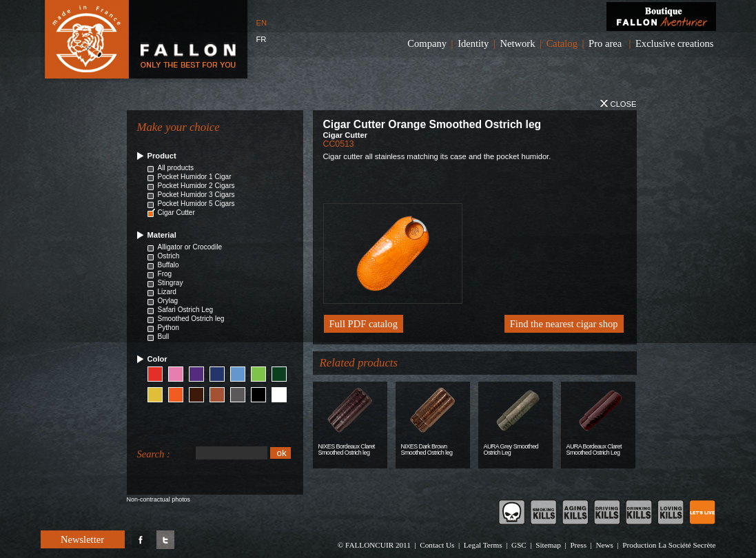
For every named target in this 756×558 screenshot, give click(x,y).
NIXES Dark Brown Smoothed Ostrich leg (427, 449)
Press (578, 545)
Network (518, 43)
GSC (519, 545)
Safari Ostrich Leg (186, 310)
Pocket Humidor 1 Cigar (195, 177)
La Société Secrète (687, 545)
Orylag (168, 301)
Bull (164, 337)
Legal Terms (483, 545)
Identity (473, 43)
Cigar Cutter (176, 213)
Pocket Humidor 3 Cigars (196, 195)
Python (168, 328)
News (604, 545)
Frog (165, 274)
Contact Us (437, 545)
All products (176, 168)
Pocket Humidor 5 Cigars (196, 204)
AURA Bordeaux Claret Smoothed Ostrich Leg (594, 449)
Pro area (605, 43)
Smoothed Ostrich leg (191, 319)
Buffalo (168, 265)
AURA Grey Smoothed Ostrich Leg (511, 449)
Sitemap (548, 545)
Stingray (171, 283)
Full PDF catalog (364, 324)
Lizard (167, 292)
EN (262, 23)
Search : (154, 454)
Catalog (562, 43)
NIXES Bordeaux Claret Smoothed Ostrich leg (347, 449)
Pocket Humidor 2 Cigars (196, 186)
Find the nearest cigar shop (564, 324)
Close (618, 104)
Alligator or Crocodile (190, 247)
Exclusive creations (675, 43)
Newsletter (82, 539)
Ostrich (169, 256)
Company (427, 43)
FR (262, 39)
